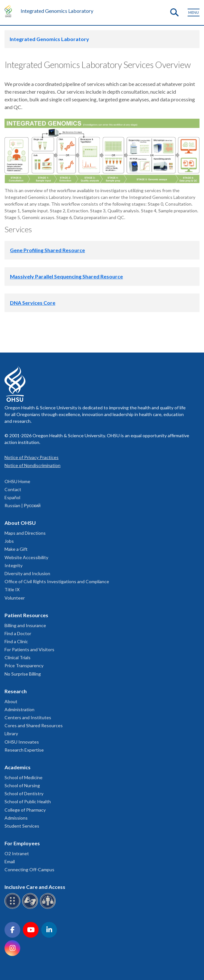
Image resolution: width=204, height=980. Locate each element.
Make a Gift (16, 549)
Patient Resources (26, 615)
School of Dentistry (24, 793)
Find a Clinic (16, 641)
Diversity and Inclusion (27, 573)
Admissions (16, 818)
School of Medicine (23, 777)
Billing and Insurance (25, 625)
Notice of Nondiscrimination (32, 465)
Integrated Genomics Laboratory (57, 11)
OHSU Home (17, 481)
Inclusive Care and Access (35, 887)
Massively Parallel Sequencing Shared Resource (66, 276)
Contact (13, 489)
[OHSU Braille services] (13, 908)
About (11, 701)
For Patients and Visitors (29, 649)
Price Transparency (24, 665)
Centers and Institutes (28, 717)
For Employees (22, 843)
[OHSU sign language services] (31, 908)
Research (16, 691)
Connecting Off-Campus (29, 869)
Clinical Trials (18, 657)
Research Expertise (24, 750)
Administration (19, 709)
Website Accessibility (26, 557)
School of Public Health (28, 801)
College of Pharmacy (25, 810)
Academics (18, 767)
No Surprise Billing (23, 674)
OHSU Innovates (22, 742)
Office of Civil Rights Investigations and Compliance (57, 581)
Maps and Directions (25, 533)
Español (12, 497)
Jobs (9, 541)
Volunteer (15, 598)
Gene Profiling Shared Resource (47, 250)
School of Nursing (22, 785)
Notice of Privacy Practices (32, 457)
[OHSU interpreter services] (49, 908)
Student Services (22, 826)
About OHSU (20, 523)
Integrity (14, 565)
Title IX (12, 589)
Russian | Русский (23, 505)
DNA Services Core (33, 303)
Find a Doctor (18, 633)
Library (11, 733)
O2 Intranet (17, 853)
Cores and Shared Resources (34, 725)
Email (10, 861)
